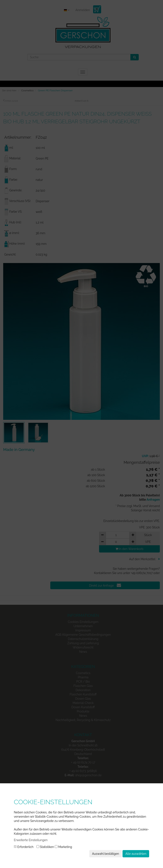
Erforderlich (24, 847)
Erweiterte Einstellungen (31, 840)
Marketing (63, 847)
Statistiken (45, 847)
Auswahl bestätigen (106, 854)
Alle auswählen (136, 854)
